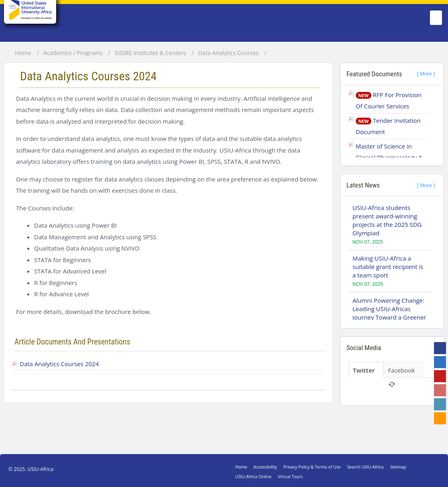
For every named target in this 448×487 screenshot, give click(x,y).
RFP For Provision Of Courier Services (389, 101)
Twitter (364, 370)
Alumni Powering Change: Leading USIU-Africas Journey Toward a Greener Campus (389, 313)
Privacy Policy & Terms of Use (312, 467)
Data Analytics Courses (228, 53)
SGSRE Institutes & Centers (150, 53)
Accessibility (265, 467)
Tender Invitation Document (388, 126)
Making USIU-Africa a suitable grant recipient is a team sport (388, 267)
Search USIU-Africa (365, 467)
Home (23, 53)
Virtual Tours (290, 477)
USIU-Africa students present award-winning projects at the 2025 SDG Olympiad (387, 220)
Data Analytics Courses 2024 (59, 364)
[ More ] (426, 74)
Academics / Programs (73, 53)
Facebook (402, 370)
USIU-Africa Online (253, 477)
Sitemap (398, 467)
